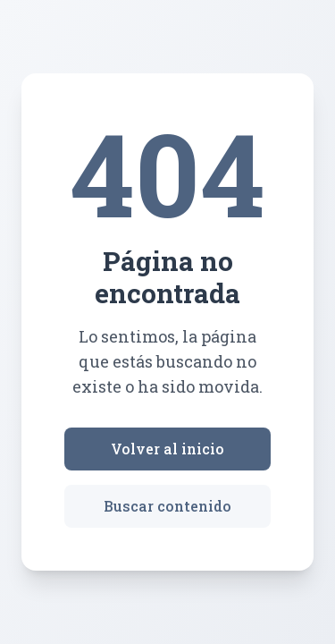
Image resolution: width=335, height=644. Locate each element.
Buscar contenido (167, 506)
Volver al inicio (167, 449)
